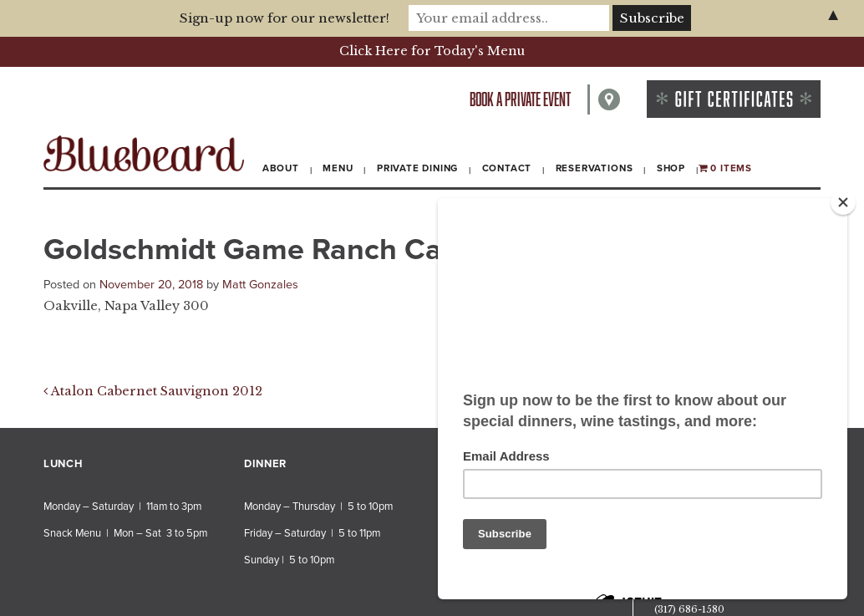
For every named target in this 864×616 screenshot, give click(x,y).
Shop (671, 168)
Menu (338, 168)
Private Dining (417, 168)
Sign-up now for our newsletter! (285, 18)
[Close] (843, 202)
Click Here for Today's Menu (432, 51)
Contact (507, 168)
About (281, 168)
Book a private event (520, 99)
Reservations (595, 168)
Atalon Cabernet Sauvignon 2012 (153, 391)
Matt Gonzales (260, 285)
